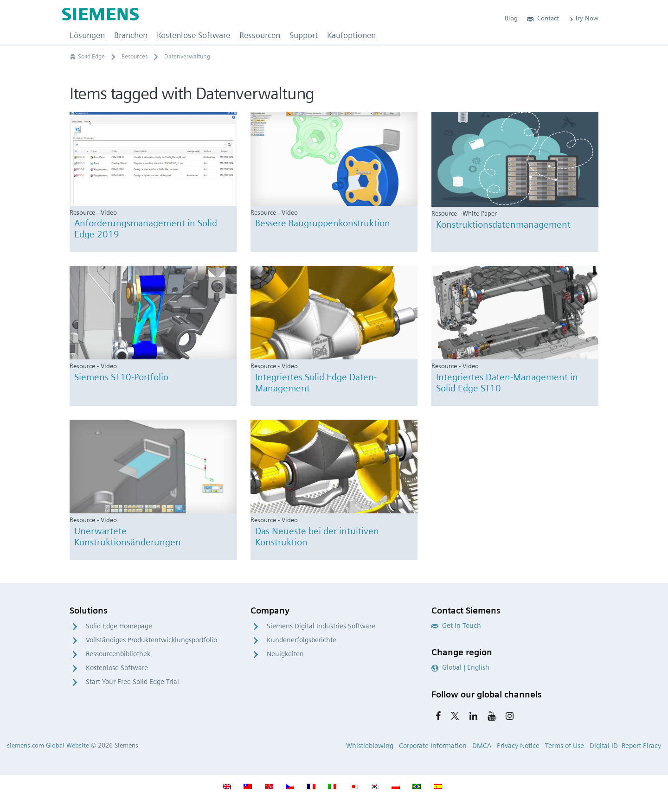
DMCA (482, 746)
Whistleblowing (370, 746)
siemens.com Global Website (48, 745)
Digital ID (604, 746)
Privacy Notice (518, 746)
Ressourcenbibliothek (118, 654)
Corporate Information (433, 746)
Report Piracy (641, 746)
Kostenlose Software (117, 668)
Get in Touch (456, 626)
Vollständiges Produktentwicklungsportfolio (151, 640)
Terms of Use (565, 746)
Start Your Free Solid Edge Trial (132, 682)
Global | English (460, 667)
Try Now (583, 18)
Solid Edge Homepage (119, 626)
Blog (511, 18)
